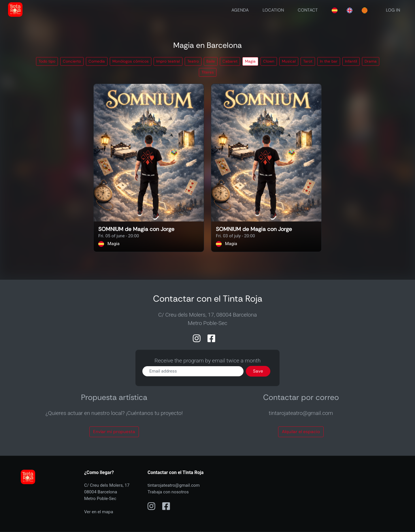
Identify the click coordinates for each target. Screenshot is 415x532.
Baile (211, 61)
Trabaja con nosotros (168, 492)
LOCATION (273, 10)
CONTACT (308, 10)
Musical (289, 61)
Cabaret (230, 61)
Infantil (351, 61)
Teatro (193, 61)
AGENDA (240, 10)
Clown (269, 61)
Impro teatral (168, 61)
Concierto (72, 61)
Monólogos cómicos (131, 61)
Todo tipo (47, 61)
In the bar (329, 61)
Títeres (208, 72)
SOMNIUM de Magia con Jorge (136, 229)
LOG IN (393, 10)
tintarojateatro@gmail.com (174, 485)
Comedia (97, 61)
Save (258, 371)
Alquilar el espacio (301, 432)
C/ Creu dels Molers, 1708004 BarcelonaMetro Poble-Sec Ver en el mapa (107, 498)
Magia (250, 61)
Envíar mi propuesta (114, 432)
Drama (371, 61)
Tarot (308, 61)
